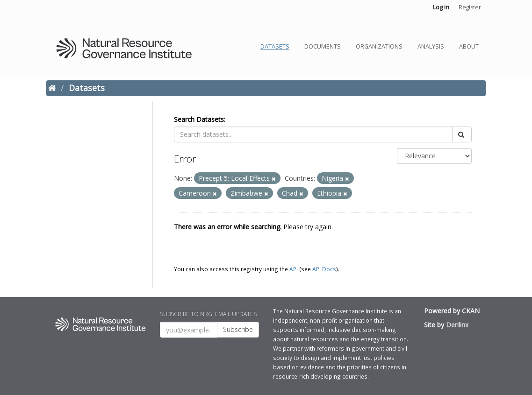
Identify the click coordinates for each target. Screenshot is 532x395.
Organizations (379, 46)
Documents (323, 46)
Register (470, 7)
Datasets (275, 46)
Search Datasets (199, 119)
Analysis (431, 46)
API (294, 269)
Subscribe (238, 329)
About (469, 46)
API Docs (324, 269)
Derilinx (457, 325)
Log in (441, 7)
